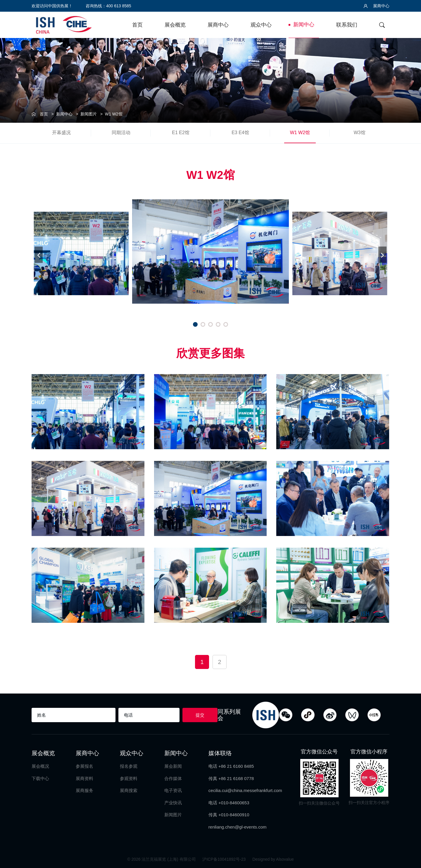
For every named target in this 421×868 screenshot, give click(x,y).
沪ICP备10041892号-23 (225, 859)
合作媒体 (173, 778)
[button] (195, 324)
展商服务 (84, 790)
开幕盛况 (61, 133)
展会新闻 (173, 766)
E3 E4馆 (240, 133)
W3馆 (360, 133)
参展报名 (84, 766)
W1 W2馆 (114, 114)
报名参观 (129, 766)
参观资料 (129, 778)
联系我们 (347, 25)
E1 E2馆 (181, 133)
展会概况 (40, 766)
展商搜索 (129, 790)
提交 (200, 715)
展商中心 (377, 6)
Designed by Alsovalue (273, 859)
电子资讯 (173, 790)
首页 (137, 25)
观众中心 (261, 25)
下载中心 (40, 778)
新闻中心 (304, 25)
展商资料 (84, 778)
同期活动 (121, 133)
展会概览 (175, 25)
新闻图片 (89, 114)
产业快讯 (173, 803)
